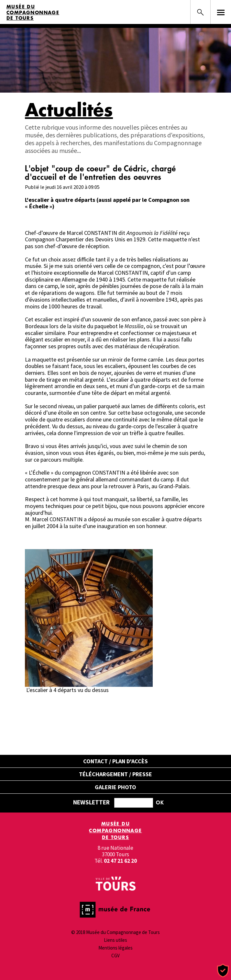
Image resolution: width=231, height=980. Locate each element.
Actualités (69, 110)
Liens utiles (115, 940)
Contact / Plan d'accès (115, 761)
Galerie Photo (115, 787)
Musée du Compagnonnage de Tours (33, 12)
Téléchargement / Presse (115, 774)
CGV (115, 956)
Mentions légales (115, 948)
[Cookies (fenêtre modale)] (223, 971)
